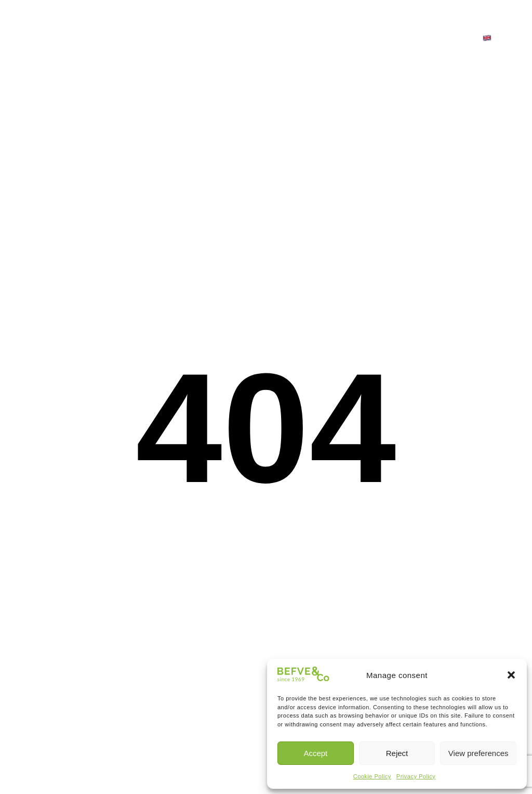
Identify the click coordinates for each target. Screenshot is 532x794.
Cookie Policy (372, 776)
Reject (397, 753)
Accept (315, 753)
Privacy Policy (416, 776)
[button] (511, 675)
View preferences (478, 753)
